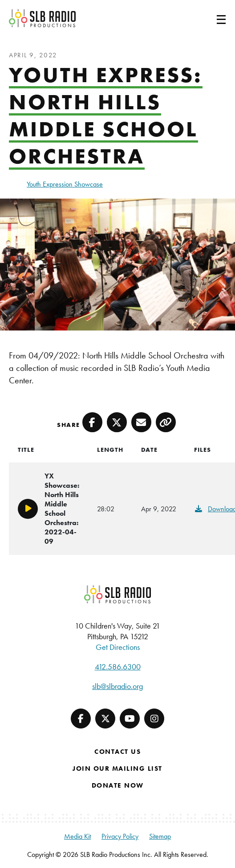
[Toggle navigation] (211, 18)
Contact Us (117, 752)
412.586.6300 (118, 667)
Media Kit (77, 836)
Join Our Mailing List (117, 768)
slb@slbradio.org (117, 686)
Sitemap (160, 836)
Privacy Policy (120, 836)
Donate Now (118, 785)
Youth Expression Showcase (65, 184)
